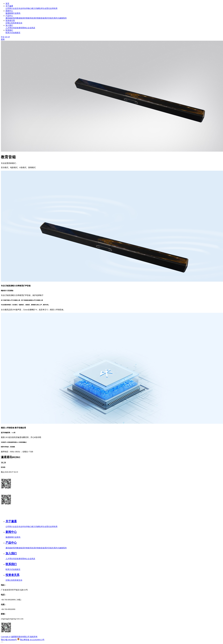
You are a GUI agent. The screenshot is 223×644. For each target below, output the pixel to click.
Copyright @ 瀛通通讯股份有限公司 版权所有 (19, 637)
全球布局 (54, 8)
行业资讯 (17, 13)
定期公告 (9, 23)
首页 (7, 4)
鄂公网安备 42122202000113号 (32, 640)
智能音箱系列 (43, 18)
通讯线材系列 (11, 18)
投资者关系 (10, 21)
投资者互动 (18, 23)
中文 (3, 37)
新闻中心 (9, 11)
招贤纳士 (24, 28)
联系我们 (9, 30)
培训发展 (17, 28)
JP (9, 37)
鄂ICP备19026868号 (9, 640)
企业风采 (31, 28)
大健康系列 (62, 18)
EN (6, 37)
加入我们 (9, 25)
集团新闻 (9, 13)
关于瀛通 (9, 6)
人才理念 (9, 28)
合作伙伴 (24, 8)
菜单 (3, 39)
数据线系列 (21, 18)
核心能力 (31, 8)
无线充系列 (53, 18)
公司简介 (9, 8)
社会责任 (46, 8)
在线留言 (17, 33)
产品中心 (9, 16)
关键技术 (39, 8)
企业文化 (17, 8)
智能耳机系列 (31, 18)
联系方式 (9, 33)
